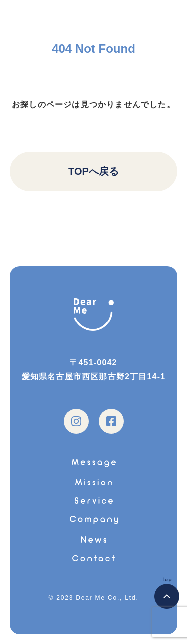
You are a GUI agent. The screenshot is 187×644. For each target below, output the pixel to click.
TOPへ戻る (93, 171)
